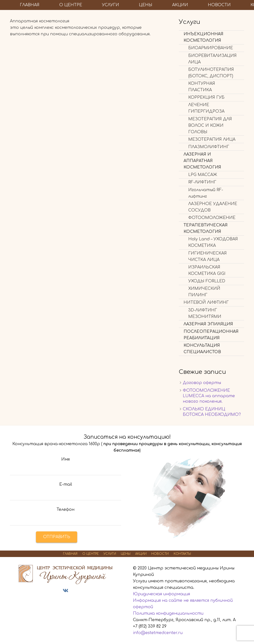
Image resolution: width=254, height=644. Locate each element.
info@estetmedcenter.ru (158, 633)
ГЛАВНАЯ (70, 554)
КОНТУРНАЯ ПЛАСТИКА (202, 87)
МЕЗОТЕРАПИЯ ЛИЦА (212, 139)
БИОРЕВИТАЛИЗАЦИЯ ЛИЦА (212, 59)
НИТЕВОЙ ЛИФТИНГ (206, 302)
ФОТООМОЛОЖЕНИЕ (212, 218)
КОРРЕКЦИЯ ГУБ (206, 97)
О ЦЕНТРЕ (91, 554)
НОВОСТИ (160, 554)
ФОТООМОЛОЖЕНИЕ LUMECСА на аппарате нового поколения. (209, 396)
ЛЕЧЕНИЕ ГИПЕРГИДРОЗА (206, 108)
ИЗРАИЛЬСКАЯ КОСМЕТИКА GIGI (207, 270)
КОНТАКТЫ (182, 554)
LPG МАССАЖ (203, 175)
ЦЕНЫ (126, 554)
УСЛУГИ (110, 554)
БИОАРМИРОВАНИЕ (211, 48)
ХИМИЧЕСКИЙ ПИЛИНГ (204, 292)
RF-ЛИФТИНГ (202, 182)
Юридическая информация (161, 594)
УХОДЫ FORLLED (207, 281)
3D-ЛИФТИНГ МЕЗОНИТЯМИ (205, 313)
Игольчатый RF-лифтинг (206, 193)
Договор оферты (202, 383)
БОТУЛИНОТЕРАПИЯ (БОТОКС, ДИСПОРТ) (211, 73)
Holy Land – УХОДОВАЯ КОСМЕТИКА (213, 242)
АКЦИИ (141, 554)
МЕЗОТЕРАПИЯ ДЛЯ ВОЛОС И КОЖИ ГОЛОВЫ (210, 126)
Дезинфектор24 (54, 600)
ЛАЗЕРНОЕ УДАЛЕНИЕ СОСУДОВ (213, 207)
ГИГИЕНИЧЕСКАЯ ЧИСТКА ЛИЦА (207, 257)
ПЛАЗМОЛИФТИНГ (209, 147)
